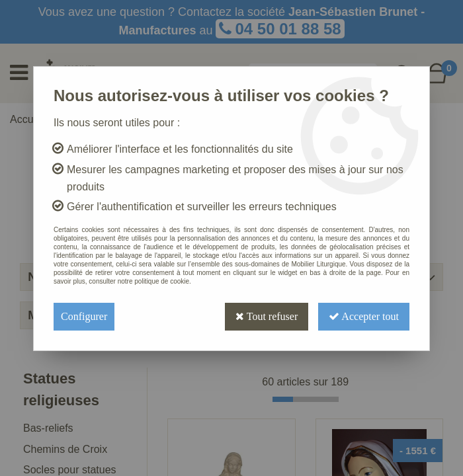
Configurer (84, 316)
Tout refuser (267, 316)
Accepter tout (364, 316)
